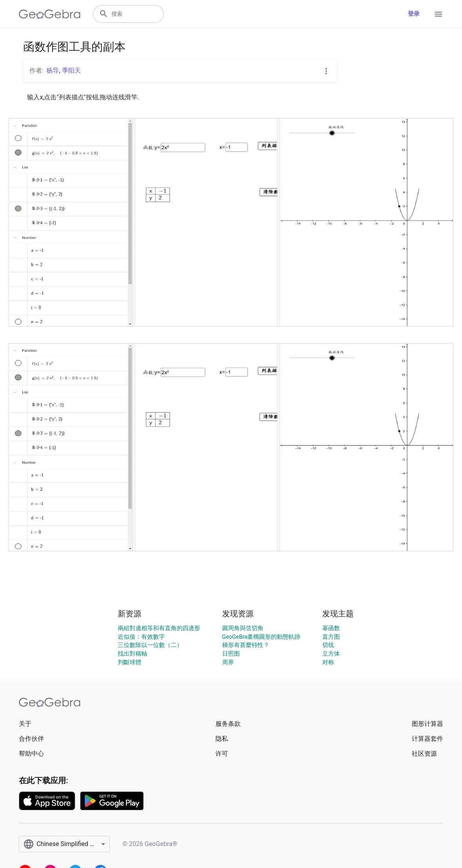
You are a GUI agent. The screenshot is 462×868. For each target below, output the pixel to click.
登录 (414, 14)
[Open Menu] (438, 14)
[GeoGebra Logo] (50, 14)
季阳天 (71, 70)
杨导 (53, 70)
